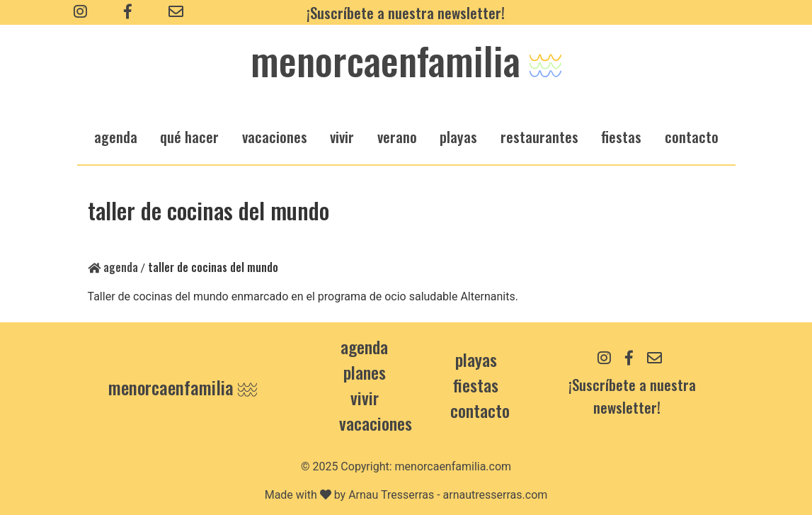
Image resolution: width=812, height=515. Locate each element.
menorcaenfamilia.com (453, 466)
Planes (365, 372)
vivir (342, 136)
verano (397, 136)
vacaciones (275, 136)
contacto (480, 410)
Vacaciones (376, 423)
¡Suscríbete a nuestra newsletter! (406, 12)
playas (458, 136)
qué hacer (189, 136)
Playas (476, 359)
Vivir (365, 397)
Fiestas (476, 385)
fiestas (621, 136)
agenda (116, 136)
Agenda (113, 267)
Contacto (692, 136)
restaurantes (539, 136)
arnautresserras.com (496, 495)
